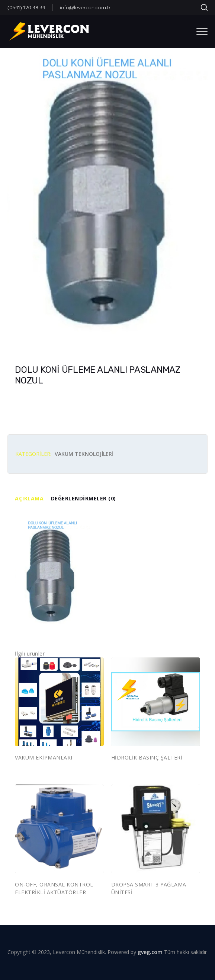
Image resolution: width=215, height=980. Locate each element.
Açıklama (29, 498)
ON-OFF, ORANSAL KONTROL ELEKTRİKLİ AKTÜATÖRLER (54, 888)
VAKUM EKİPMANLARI (44, 757)
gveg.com (150, 952)
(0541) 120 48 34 (26, 7)
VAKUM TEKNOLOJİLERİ (84, 454)
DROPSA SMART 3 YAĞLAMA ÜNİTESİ (149, 888)
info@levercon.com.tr (85, 7)
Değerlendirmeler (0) (84, 498)
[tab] (33, 499)
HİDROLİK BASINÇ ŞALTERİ (147, 757)
